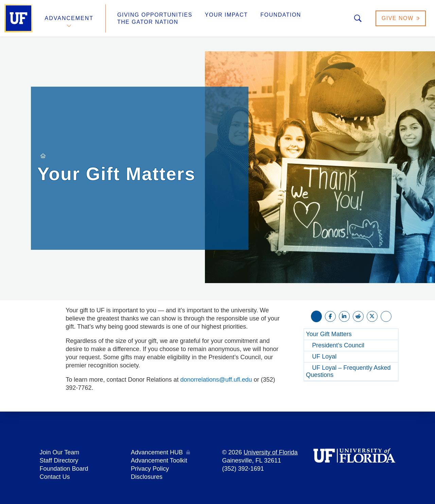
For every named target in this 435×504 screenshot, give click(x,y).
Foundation (281, 15)
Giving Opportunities (155, 15)
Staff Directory (59, 460)
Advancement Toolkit (159, 460)
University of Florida (271, 452)
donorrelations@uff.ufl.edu (216, 380)
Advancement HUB (157, 452)
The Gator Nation (148, 22)
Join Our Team (60, 452)
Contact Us (55, 477)
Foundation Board (64, 469)
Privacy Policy (150, 469)
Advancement (69, 18)
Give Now (401, 18)
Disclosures (147, 477)
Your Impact (226, 15)
